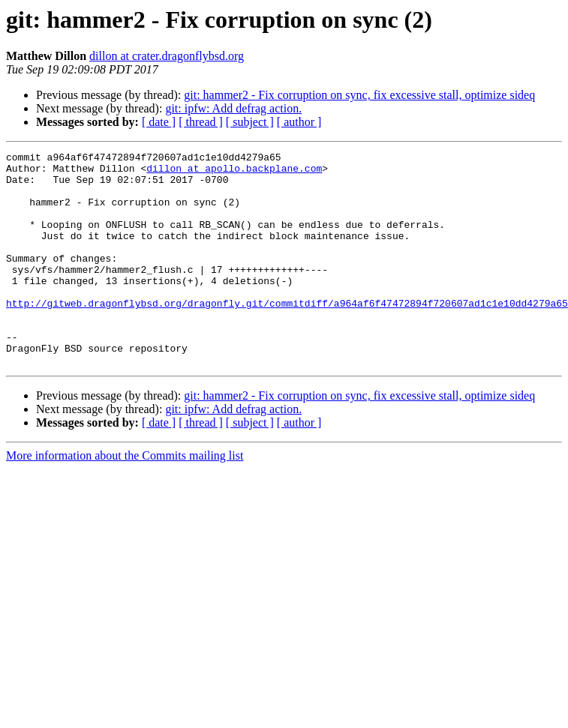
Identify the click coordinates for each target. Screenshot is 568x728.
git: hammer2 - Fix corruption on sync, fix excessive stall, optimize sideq (359, 95)
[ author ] (299, 122)
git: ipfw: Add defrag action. (233, 108)
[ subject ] (250, 122)
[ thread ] (201, 122)
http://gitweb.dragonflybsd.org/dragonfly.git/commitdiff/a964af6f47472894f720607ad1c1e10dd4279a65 (287, 334)
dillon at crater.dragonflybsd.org (167, 56)
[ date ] (159, 122)
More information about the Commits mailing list (125, 498)
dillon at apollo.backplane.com (234, 172)
